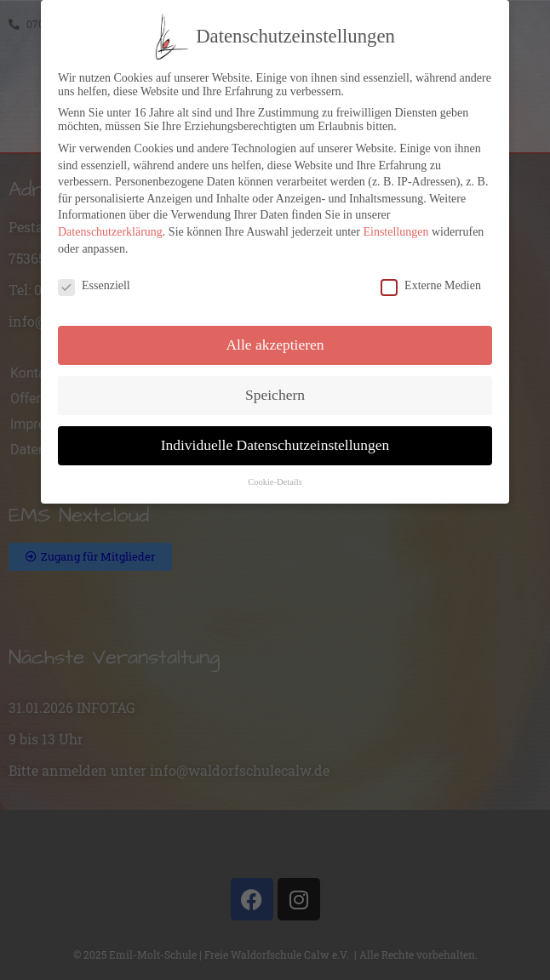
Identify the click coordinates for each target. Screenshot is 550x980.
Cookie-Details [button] (275, 477)
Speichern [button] (275, 390)
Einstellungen (395, 227)
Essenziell (94, 281)
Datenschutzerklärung (110, 227)
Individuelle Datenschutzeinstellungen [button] (275, 440)
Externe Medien (431, 281)
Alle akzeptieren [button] (275, 339)
